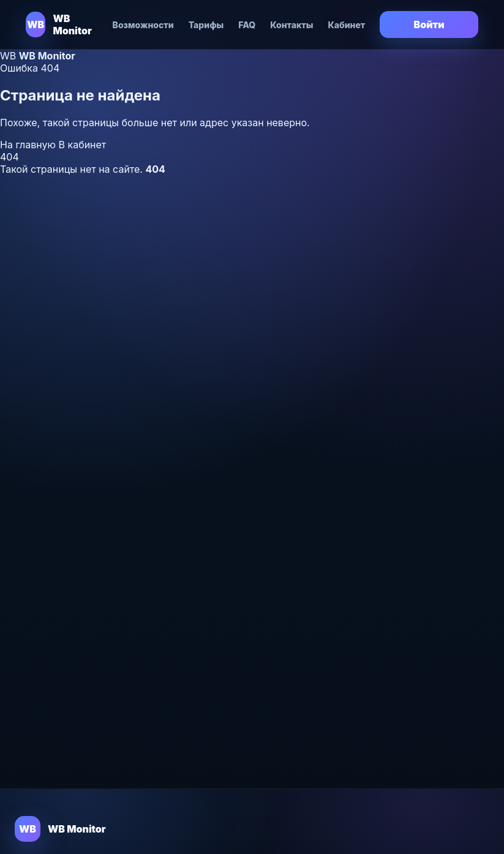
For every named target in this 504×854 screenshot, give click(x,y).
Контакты (291, 25)
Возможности (143, 25)
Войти (429, 25)
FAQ (247, 25)
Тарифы (206, 25)
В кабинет (83, 145)
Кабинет (346, 25)
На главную (29, 145)
